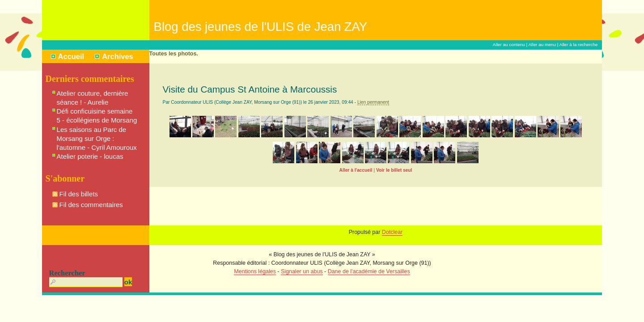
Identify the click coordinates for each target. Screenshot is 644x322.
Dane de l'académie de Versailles (369, 271)
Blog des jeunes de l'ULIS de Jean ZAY (261, 27)
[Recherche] (86, 282)
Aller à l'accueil (356, 170)
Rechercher (67, 273)
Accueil (71, 56)
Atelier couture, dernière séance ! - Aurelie (93, 98)
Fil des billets (79, 194)
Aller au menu (542, 44)
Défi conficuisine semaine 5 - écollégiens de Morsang (97, 116)
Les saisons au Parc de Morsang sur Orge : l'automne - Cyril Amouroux (97, 138)
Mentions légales (255, 271)
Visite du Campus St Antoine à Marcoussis (250, 89)
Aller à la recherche (579, 44)
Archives (118, 56)
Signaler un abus (302, 271)
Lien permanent (373, 102)
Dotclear (392, 232)
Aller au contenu (509, 44)
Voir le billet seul (394, 170)
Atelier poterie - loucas (90, 156)
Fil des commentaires (91, 205)
